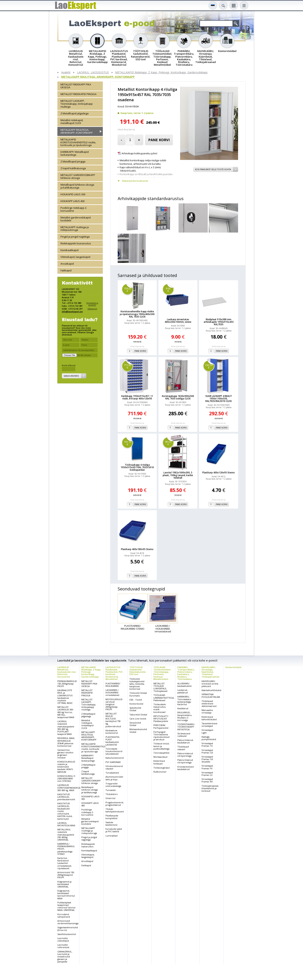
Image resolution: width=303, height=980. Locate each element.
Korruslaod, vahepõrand (64, 915)
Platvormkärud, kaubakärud (185, 741)
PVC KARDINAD (113, 762)
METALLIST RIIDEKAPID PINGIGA (78, 94)
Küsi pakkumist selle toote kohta (213, 169)
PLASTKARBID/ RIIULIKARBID (113, 685)
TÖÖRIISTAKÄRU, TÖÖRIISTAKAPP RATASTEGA (186, 727)
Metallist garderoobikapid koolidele (76, 219)
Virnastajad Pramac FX (207, 767)
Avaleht (66, 73)
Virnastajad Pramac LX (207, 774)
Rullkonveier (160, 772)
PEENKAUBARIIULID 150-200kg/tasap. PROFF (67, 684)
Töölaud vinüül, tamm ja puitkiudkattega (161, 746)
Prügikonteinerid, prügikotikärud (115, 804)
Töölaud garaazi (162, 768)
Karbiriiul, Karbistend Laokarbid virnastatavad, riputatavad (65, 863)
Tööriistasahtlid (161, 753)
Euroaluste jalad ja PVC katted (114, 830)
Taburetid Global (138, 715)
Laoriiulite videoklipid (63, 939)
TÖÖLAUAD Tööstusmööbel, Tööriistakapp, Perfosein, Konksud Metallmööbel (162, 673)
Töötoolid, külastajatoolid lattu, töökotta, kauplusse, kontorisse (137, 684)
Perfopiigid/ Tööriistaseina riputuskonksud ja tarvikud (161, 736)
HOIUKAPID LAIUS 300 (73, 194)
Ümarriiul (110, 798)
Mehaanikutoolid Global (138, 730)
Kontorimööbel (233, 667)
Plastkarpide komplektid (112, 817)
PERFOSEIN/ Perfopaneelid (161, 726)
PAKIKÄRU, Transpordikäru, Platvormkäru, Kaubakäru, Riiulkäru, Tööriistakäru (186, 673)
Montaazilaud (160, 757)
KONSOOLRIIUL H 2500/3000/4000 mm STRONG (66, 778)
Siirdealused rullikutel (184, 735)
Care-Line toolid (138, 719)
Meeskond (92, 309)
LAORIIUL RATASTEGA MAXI (66, 824)
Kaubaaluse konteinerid (112, 732)
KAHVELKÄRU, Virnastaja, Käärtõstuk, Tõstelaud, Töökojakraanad (210, 672)
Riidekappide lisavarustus (76, 243)
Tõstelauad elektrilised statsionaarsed (209, 704)
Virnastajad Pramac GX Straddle (207, 759)
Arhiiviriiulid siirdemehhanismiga (68, 922)
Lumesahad (111, 836)
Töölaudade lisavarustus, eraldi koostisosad (160, 708)
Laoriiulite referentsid (63, 946)
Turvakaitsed (112, 773)
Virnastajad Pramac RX (207, 780)
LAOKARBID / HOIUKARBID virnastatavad (112, 693)
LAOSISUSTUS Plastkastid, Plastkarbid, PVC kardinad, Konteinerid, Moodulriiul (114, 673)
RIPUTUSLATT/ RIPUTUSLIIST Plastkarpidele (161, 719)
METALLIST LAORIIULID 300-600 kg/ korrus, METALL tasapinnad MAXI (66, 712)
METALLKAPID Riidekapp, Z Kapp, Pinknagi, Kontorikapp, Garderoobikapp (161, 73)
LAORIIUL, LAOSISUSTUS (93, 73)
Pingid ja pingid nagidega (75, 237)
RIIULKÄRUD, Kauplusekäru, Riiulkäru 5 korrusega (185, 716)
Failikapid (66, 270)
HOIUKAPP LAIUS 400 (72, 201)
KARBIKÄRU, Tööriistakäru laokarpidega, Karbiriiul (184, 700)
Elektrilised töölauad (159, 762)
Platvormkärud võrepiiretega (185, 755)
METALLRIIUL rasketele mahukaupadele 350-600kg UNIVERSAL (66, 835)
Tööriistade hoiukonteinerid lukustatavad (114, 751)
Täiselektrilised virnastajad (209, 725)
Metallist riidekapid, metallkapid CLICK (72, 122)
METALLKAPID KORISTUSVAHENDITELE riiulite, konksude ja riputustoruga (78, 142)
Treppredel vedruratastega (113, 785)
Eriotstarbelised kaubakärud (186, 768)
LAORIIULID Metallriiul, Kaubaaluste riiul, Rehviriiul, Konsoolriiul (67, 672)
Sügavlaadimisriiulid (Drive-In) (68, 929)
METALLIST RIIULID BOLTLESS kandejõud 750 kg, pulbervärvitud (113, 720)
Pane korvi (159, 140)
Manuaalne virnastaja (207, 711)
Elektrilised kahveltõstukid (209, 718)
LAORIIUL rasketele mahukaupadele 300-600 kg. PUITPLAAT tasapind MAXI (66, 728)
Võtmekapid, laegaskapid (75, 257)
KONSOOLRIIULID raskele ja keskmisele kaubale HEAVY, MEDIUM (66, 767)
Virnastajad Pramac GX (207, 751)
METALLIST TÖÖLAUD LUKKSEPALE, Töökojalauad (160, 687)
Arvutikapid (67, 264)
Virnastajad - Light (208, 731)
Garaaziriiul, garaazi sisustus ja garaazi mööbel (65, 754)
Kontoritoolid (136, 704)
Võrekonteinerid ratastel (114, 767)
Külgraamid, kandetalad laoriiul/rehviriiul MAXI (66, 895)
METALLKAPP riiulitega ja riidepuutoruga (75, 229)
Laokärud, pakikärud (183, 691)
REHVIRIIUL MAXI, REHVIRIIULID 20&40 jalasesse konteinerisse (66, 742)
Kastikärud (183, 708)
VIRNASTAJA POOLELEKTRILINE (211, 696)
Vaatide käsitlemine (111, 824)
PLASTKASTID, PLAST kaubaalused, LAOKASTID (113, 741)
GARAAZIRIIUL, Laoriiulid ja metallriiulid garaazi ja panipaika (65, 957)
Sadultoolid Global (135, 709)
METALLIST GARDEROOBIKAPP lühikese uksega (78, 176)
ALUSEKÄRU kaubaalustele (185, 685)
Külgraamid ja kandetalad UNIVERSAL (64, 884)
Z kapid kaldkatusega (73, 168)
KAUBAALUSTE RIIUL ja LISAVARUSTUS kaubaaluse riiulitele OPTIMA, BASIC (65, 697)
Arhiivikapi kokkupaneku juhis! (139, 153)
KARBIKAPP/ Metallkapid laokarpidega (75, 153)
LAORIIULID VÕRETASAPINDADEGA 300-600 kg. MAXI (69, 788)
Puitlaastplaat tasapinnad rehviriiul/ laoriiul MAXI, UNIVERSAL (66, 906)
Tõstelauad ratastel (183, 748)
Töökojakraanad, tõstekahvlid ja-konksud (210, 788)
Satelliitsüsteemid (67, 934)
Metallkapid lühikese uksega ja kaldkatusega (77, 186)
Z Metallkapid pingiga (73, 161)
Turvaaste (111, 790)
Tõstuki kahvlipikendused (115, 810)
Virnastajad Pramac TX (207, 745)
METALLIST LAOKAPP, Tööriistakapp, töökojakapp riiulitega (77, 104)
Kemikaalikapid (69, 250)
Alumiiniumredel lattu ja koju (114, 778)
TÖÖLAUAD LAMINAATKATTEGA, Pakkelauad (164, 698)
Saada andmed (71, 376)
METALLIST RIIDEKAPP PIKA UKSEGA (76, 86)
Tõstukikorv (112, 794)
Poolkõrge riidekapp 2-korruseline (74, 209)
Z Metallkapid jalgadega (74, 113)
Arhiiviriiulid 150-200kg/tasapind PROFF (66, 875)
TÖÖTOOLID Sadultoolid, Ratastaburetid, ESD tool (138, 671)
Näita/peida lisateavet (135, 181)
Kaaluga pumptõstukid (209, 738)
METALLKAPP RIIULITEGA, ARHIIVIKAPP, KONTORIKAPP (98, 77)
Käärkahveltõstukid (211, 690)
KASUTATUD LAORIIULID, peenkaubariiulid (66, 797)
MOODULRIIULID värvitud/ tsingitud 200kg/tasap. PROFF (114, 704)
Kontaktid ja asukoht (92, 304)
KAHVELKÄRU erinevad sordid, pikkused (210, 684)
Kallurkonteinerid (115, 758)
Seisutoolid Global (135, 724)
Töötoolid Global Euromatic (138, 694)
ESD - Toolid (136, 700)
